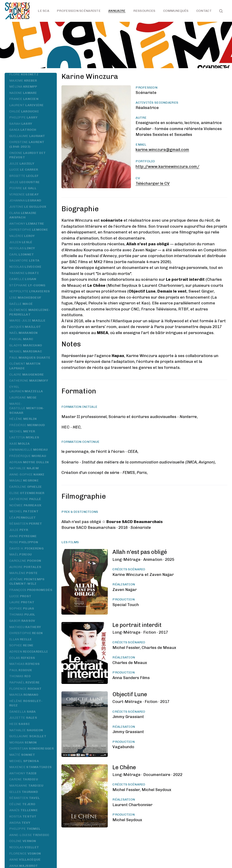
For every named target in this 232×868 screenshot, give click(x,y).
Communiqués (176, 11)
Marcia (24, 695)
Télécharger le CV (153, 183)
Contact (204, 11)
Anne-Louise (29, 835)
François (31, 590)
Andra (20, 823)
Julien (21, 242)
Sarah (21, 124)
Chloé (24, 111)
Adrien (29, 652)
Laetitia (24, 437)
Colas (22, 658)
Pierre (23, 188)
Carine (24, 779)
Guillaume (27, 136)
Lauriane (23, 397)
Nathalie (24, 468)
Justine (28, 207)
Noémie (25, 505)
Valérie (22, 236)
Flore (24, 74)
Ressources (144, 11)
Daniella (23, 712)
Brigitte (24, 176)
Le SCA (43, 11)
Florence (25, 689)
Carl (22, 254)
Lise (25, 298)
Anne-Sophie (27, 474)
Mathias (24, 664)
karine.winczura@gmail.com (162, 150)
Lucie (24, 170)
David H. (26, 548)
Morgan (23, 742)
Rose (24, 542)
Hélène (23, 419)
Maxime (23, 81)
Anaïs (24, 810)
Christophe (29, 230)
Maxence (30, 767)
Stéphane (27, 285)
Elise (27, 493)
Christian (32, 748)
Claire (27, 375)
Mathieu (25, 627)
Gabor (22, 621)
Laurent (27, 105)
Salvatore (24, 260)
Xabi (19, 444)
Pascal (21, 339)
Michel (22, 431)
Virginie (24, 194)
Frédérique (28, 456)
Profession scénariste (79, 11)
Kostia (23, 816)
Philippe (23, 117)
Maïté (22, 755)
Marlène (24, 573)
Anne (23, 536)
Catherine (29, 381)
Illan (21, 639)
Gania (23, 130)
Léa (23, 518)
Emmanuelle (29, 450)
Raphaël (24, 682)
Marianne (26, 786)
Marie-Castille (27, 408)
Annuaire (117, 11)
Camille (23, 279)
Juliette (23, 718)
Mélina (23, 87)
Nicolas (22, 248)
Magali (24, 480)
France (24, 99)
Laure (22, 602)
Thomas (22, 614)
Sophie (22, 608)
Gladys (26, 345)
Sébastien (26, 524)
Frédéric (27, 425)
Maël (21, 554)
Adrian (29, 462)
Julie (22, 164)
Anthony (27, 224)
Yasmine (24, 273)
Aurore (25, 567)
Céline (22, 804)
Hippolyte (30, 291)
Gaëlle (21, 304)
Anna (24, 866)
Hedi (19, 724)
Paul (30, 358)
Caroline (26, 487)
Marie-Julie (27, 321)
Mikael (26, 351)
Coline (23, 841)
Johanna (25, 200)
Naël (24, 333)
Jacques (25, 327)
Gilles (24, 792)
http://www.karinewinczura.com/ (167, 166)
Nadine (23, 93)
